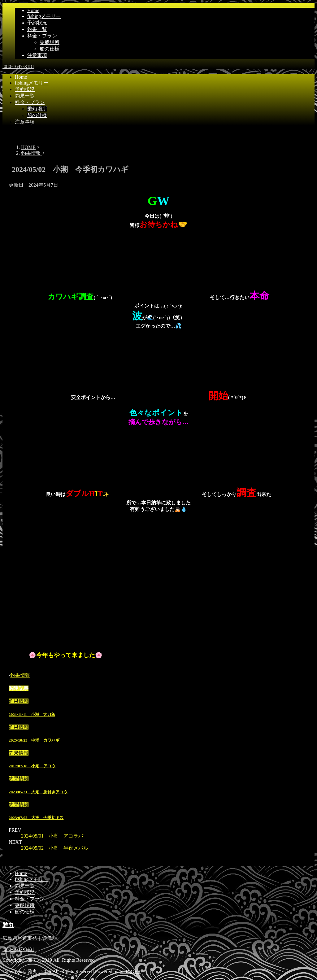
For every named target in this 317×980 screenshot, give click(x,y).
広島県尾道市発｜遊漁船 (30, 938)
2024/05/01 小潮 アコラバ (52, 836)
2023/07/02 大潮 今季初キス (36, 818)
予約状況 (37, 23)
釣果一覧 (37, 29)
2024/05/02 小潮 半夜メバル (55, 848)
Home (33, 10)
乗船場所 (50, 42)
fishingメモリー (44, 16)
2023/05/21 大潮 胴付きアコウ (38, 792)
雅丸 (8, 925)
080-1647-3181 (18, 66)
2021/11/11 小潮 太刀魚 (32, 714)
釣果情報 (20, 675)
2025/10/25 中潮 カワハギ (34, 740)
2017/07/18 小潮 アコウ (32, 766)
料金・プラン (42, 36)
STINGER (130, 971)
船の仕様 (50, 49)
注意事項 (37, 55)
